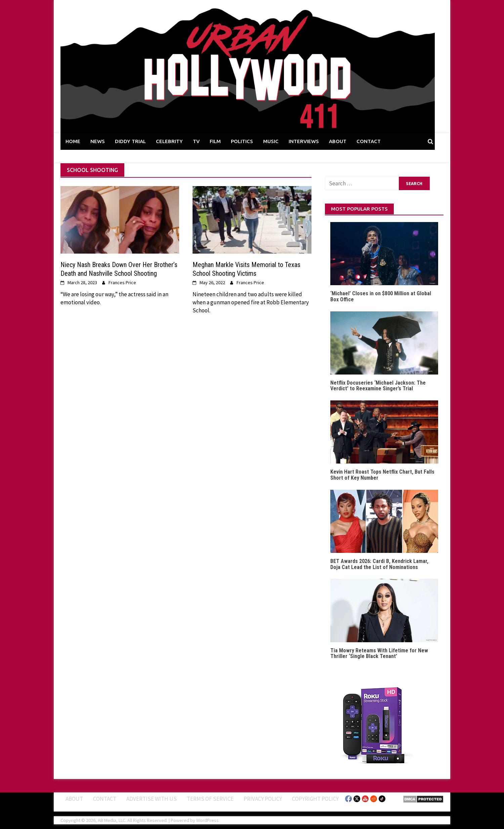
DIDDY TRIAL (130, 141)
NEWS (98, 141)
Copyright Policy (315, 799)
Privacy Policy (263, 799)
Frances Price (122, 282)
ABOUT (338, 141)
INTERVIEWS (304, 141)
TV (196, 141)
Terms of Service (210, 799)
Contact (105, 799)
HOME (73, 141)
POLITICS (242, 141)
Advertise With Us (152, 799)
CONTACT (369, 141)
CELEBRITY (169, 141)
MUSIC (271, 141)
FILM (215, 141)
